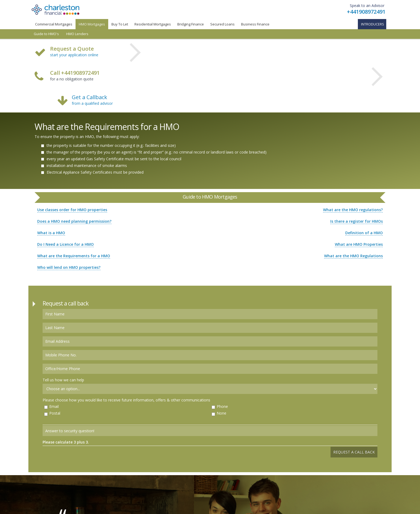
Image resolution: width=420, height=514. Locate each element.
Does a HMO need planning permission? (74, 221)
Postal (55, 413)
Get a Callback (89, 97)
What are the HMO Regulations (353, 256)
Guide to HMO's (46, 34)
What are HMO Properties (359, 244)
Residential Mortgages (153, 24)
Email (54, 406)
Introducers (373, 24)
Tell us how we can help (63, 380)
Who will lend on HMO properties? (69, 267)
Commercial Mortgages (54, 24)
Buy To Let (120, 24)
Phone (222, 406)
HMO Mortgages (92, 24)
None (222, 413)
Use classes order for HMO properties (72, 210)
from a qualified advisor (92, 103)
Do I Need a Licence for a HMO (65, 244)
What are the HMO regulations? (353, 210)
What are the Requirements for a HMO (74, 256)
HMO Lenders (77, 34)
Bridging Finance (191, 24)
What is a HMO (51, 233)
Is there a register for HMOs (357, 221)
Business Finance (255, 24)
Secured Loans (222, 24)
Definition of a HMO (364, 233)
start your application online (74, 55)
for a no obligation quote (75, 76)
